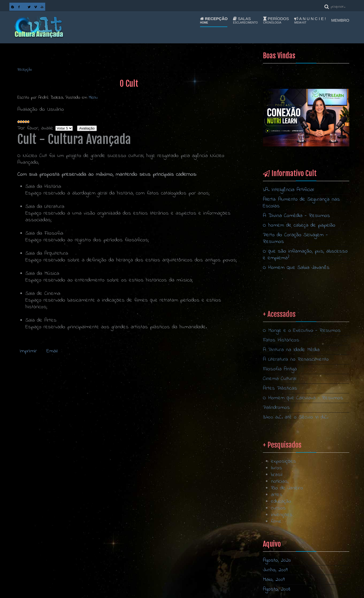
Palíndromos (276, 509)
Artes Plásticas (280, 490)
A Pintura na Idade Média (291, 451)
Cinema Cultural (280, 480)
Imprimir (28, 351)
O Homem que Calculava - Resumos (303, 499)
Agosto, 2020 (277, 560)
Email (51, 351)
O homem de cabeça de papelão (299, 225)
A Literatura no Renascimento (296, 461)
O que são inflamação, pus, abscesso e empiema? (305, 255)
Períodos (276, 20)
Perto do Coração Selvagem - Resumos (295, 238)
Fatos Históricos (281, 442)
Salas (245, 20)
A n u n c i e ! (310, 20)
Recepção (214, 20)
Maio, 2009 (274, 580)
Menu (93, 98)
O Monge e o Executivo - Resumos (302, 432)
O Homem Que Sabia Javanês (296, 268)
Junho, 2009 (275, 570)
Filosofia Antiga (280, 471)
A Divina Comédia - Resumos (296, 216)
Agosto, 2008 (277, 589)
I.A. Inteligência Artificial (288, 190)
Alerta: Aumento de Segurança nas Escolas (301, 203)
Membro (340, 20)
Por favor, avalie (35, 128)
